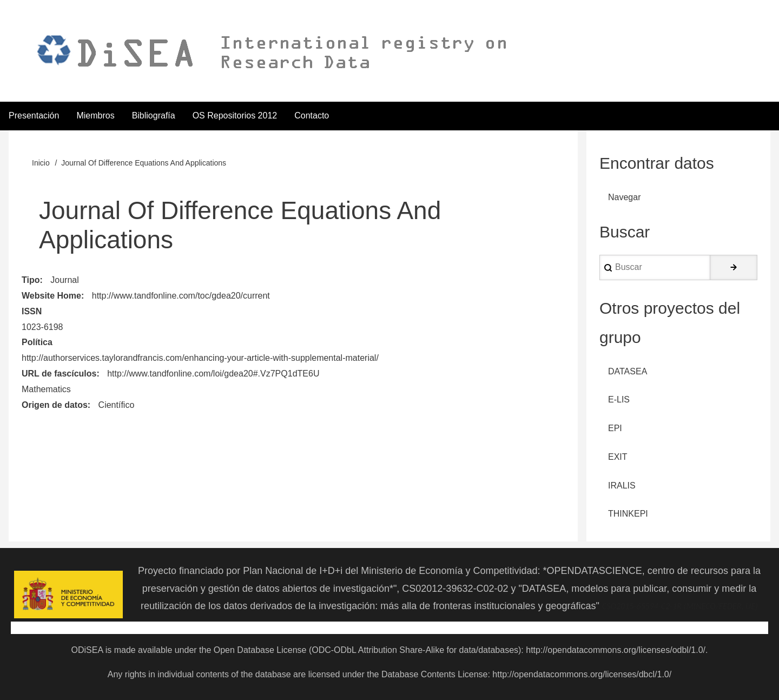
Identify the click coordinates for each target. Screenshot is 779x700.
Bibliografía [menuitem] (154, 115)
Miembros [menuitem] (95, 115)
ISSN (32, 311)
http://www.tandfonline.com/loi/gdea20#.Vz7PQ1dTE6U (213, 374)
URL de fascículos (59, 374)
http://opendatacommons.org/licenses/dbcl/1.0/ (582, 674)
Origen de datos (55, 405)
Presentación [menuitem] (34, 115)
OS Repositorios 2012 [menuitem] (235, 115)
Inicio (41, 163)
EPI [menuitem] (615, 428)
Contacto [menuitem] (312, 115)
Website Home (51, 296)
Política (37, 342)
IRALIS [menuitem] (622, 486)
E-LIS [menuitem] (619, 399)
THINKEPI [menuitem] (628, 514)
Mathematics (46, 389)
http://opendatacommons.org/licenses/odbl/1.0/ (616, 650)
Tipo (31, 280)
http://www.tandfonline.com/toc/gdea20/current (181, 296)
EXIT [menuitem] (618, 457)
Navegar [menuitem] (624, 197)
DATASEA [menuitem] (628, 371)
